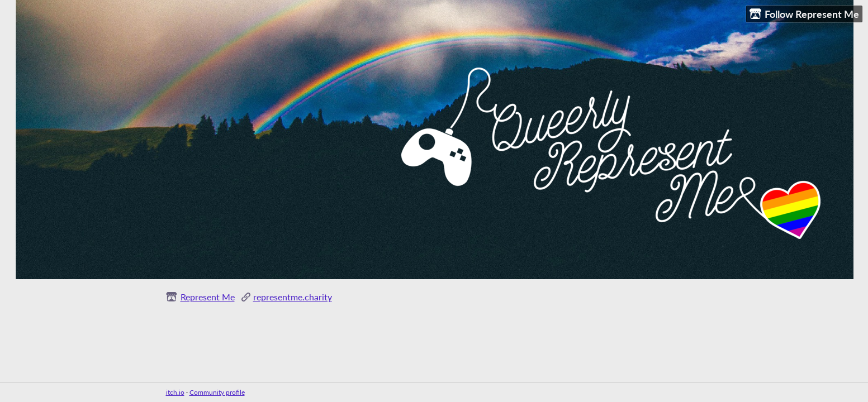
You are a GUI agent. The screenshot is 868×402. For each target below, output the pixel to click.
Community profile (217, 392)
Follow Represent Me (804, 14)
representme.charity (293, 297)
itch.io (175, 392)
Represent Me (208, 297)
